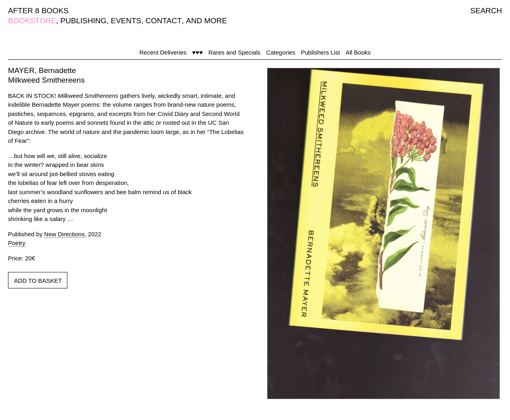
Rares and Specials (235, 52)
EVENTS (126, 21)
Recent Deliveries (163, 52)
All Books (358, 52)
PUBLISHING (84, 21)
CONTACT (164, 21)
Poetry (17, 243)
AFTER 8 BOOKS (38, 11)
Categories (281, 52)
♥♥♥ (197, 52)
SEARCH (486, 11)
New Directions (64, 234)
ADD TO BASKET (38, 281)
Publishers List (320, 52)
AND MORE (206, 21)
